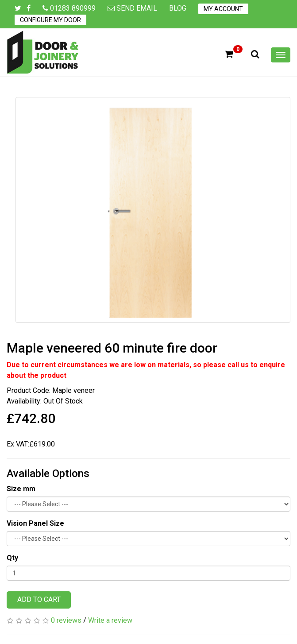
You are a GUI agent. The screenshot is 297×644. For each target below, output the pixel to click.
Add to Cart (39, 599)
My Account (223, 9)
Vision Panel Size (35, 523)
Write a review (110, 620)
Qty (12, 558)
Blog (178, 8)
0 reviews (66, 620)
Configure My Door (50, 20)
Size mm (21, 489)
